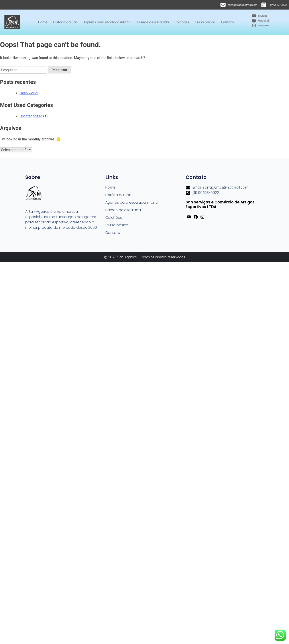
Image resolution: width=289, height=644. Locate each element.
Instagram (264, 26)
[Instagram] (254, 26)
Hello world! (29, 93)
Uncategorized (31, 116)
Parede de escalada (153, 22)
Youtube (263, 16)
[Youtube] (254, 16)
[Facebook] (254, 21)
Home (43, 22)
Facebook (264, 21)
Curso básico (205, 22)
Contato (227, 22)
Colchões (182, 22)
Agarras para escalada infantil (107, 22)
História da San (65, 22)
